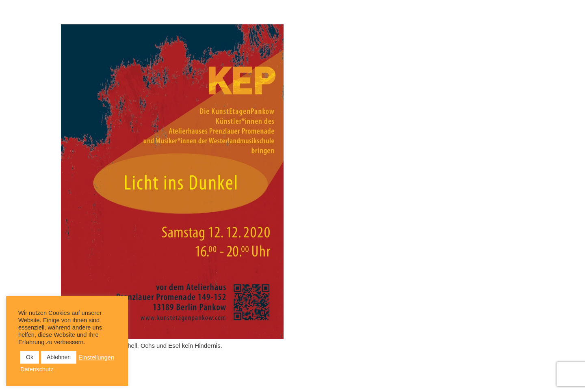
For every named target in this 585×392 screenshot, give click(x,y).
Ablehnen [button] (59, 357)
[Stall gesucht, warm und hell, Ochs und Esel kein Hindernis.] (172, 182)
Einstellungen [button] (96, 358)
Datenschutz (37, 369)
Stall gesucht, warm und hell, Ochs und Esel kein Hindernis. (142, 346)
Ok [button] (30, 357)
